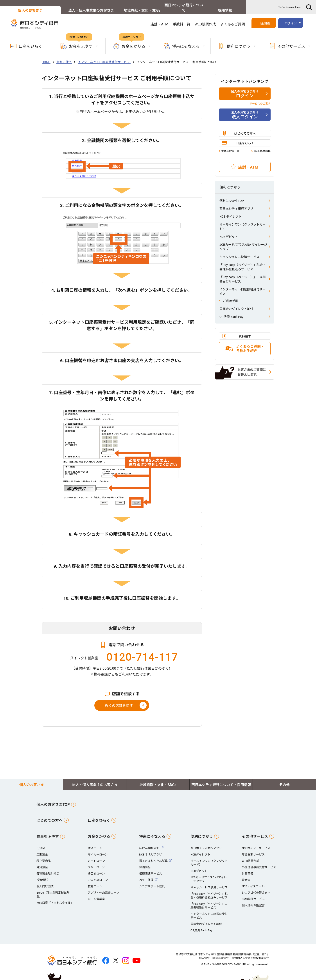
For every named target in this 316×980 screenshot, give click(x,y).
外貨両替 (248, 868)
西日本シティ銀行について (172, 5)
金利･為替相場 (262, 146)
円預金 (41, 843)
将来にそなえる (152, 831)
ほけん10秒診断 (149, 843)
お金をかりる (99, 831)
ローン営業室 (96, 894)
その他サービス (255, 831)
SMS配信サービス (253, 894)
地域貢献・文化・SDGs (123, 5)
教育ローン (95, 881)
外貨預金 (42, 862)
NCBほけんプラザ (150, 849)
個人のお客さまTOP (53, 799)
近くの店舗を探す (119, 700)
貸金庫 (246, 875)
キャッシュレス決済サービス (239, 252)
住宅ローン (95, 843)
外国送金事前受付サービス (259, 862)
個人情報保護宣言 (253, 900)
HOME (46, 57)
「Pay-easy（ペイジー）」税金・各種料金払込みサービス (243, 262)
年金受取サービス (253, 849)
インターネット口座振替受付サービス (104, 57)
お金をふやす (48, 831)
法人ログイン (245, 110)
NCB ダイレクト (231, 211)
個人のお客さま (25, 5)
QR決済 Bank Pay (231, 311)
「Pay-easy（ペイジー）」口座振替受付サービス (243, 274)
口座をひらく (26, 41)
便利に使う (64, 57)
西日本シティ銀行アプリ (236, 203)
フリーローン (96, 862)
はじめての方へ (245, 128)
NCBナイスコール (253, 881)
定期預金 (42, 849)
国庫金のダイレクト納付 (236, 304)
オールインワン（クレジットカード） (242, 221)
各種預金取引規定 (48, 868)
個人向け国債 (45, 881)
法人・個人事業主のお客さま (74, 5)
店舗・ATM (159, 19)
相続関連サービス (151, 868)
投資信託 (42, 875)
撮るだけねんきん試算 (153, 856)
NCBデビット (229, 231)
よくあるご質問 (233, 19)
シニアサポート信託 (152, 881)
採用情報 (221, 5)
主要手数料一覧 (230, 146)
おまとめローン (98, 875)
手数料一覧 (181, 19)
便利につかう (202, 831)
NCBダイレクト (200, 849)
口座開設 (264, 19)
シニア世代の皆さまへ (256, 887)
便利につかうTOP (232, 196)
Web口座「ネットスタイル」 (55, 897)
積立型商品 (44, 856)
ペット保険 (146, 875)
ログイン (291, 19)
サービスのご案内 (260, 98)
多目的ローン (96, 868)
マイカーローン (98, 849)
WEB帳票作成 (205, 19)
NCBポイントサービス (256, 843)
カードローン (96, 856)
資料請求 (245, 331)
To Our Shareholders (289, 5)
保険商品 (145, 862)
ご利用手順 (231, 296)
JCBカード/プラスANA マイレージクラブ (243, 242)
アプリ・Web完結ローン (103, 887)
